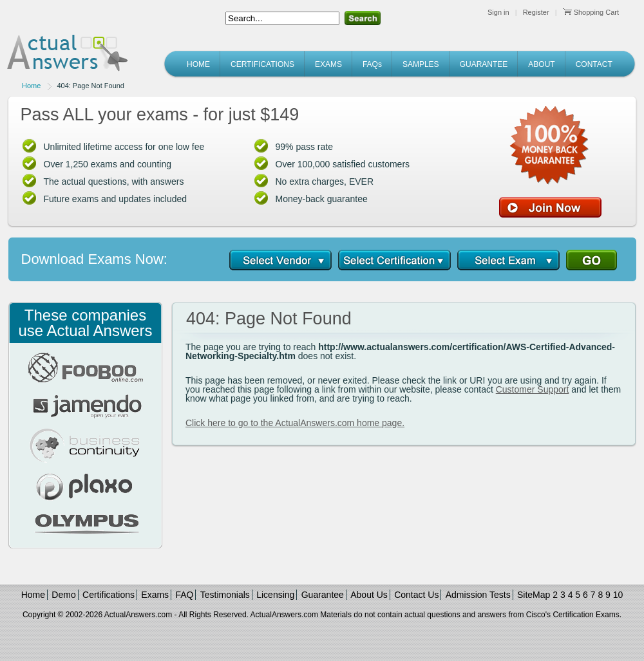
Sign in (498, 12)
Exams (155, 595)
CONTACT (594, 64)
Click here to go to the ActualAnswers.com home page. (295, 423)
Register (536, 12)
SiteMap (534, 595)
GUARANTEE (484, 64)
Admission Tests (478, 595)
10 (618, 595)
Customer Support (533, 389)
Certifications (109, 595)
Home (31, 86)
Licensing (275, 595)
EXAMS (328, 64)
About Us (369, 595)
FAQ (184, 595)
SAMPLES (421, 64)
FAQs (372, 64)
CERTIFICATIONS (262, 64)
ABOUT (541, 64)
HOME (198, 64)
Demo (63, 595)
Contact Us (416, 595)
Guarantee (323, 595)
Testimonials (225, 595)
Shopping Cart (591, 12)
